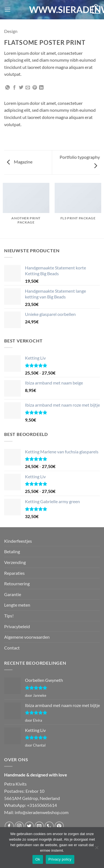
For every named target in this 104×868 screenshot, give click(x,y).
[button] (7, 10)
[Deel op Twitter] (21, 88)
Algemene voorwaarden (27, 637)
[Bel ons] (49, 826)
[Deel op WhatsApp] (7, 88)
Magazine (20, 162)
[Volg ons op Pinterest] (59, 826)
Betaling (12, 551)
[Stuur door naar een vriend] (28, 88)
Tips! (9, 616)
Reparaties (14, 573)
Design (11, 31)
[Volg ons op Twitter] (29, 826)
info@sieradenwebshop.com (42, 812)
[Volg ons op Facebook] (9, 826)
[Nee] (97, 849)
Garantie (13, 594)
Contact (12, 648)
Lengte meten (17, 605)
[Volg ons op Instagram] (19, 826)
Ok (38, 859)
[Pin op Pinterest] (35, 88)
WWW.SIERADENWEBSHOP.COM (52, 10)
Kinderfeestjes (18, 541)
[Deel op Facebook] (14, 88)
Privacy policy (60, 859)
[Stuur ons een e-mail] (39, 826)
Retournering (17, 584)
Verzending (15, 562)
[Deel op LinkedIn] (41, 88)
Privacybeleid (17, 626)
